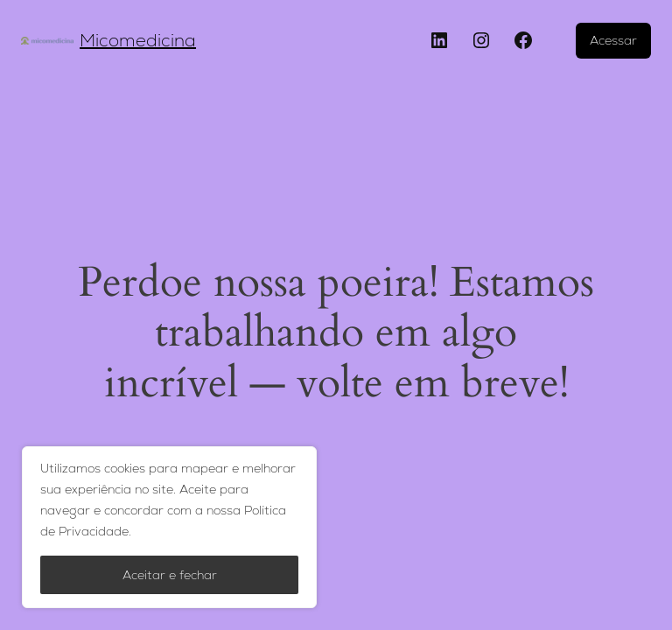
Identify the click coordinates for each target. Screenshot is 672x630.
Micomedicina (138, 40)
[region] (169, 527)
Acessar (613, 40)
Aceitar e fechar (170, 575)
